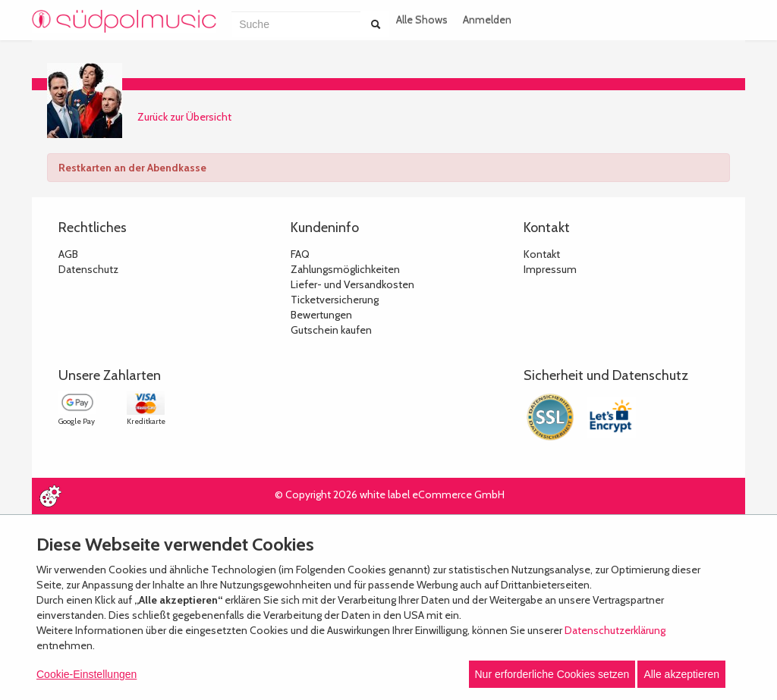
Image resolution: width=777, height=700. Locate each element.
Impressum (550, 269)
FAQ (300, 254)
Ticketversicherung (335, 300)
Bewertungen (321, 315)
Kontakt (542, 254)
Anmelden (487, 20)
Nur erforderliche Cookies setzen (552, 674)
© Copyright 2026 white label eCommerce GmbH (390, 494)
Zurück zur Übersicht (184, 117)
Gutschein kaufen (331, 330)
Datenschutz (88, 269)
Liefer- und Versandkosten (352, 284)
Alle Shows (422, 20)
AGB (68, 254)
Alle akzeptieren (681, 674)
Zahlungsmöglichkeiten (345, 269)
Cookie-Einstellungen (87, 674)
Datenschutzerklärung (615, 630)
